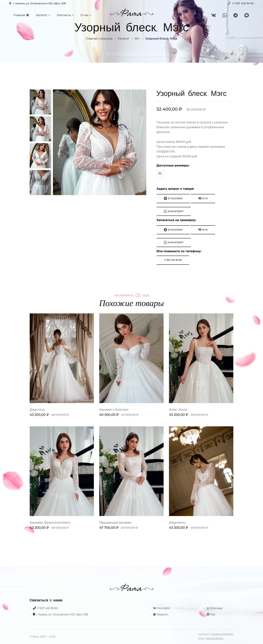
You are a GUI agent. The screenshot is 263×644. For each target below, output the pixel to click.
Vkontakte (161, 608)
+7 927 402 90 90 (243, 3)
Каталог (42, 15)
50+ (137, 39)
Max (211, 614)
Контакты (64, 15)
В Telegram (173, 198)
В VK (203, 198)
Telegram (161, 614)
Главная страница (99, 39)
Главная (21, 15)
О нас (85, 15)
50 (160, 173)
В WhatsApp (174, 211)
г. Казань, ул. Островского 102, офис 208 (39, 3)
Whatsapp (215, 608)
